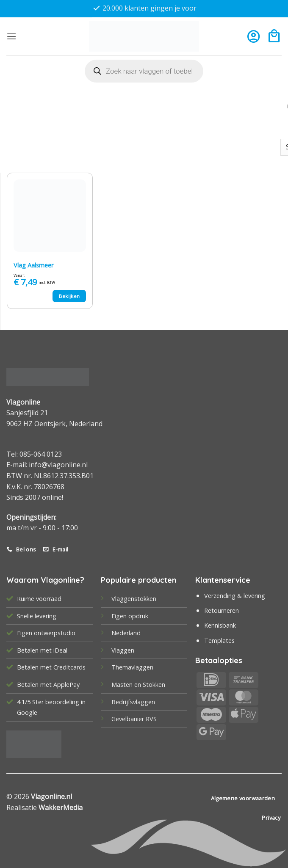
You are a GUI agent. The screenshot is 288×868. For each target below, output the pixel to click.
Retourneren (222, 610)
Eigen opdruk (130, 616)
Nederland (126, 633)
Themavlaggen (132, 667)
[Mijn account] (253, 36)
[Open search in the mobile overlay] (144, 71)
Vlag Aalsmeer (33, 265)
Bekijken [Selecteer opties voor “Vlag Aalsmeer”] (69, 296)
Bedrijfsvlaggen (133, 702)
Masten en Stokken (138, 685)
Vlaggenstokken (134, 599)
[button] (11, 36)
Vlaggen (123, 650)
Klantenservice (223, 580)
